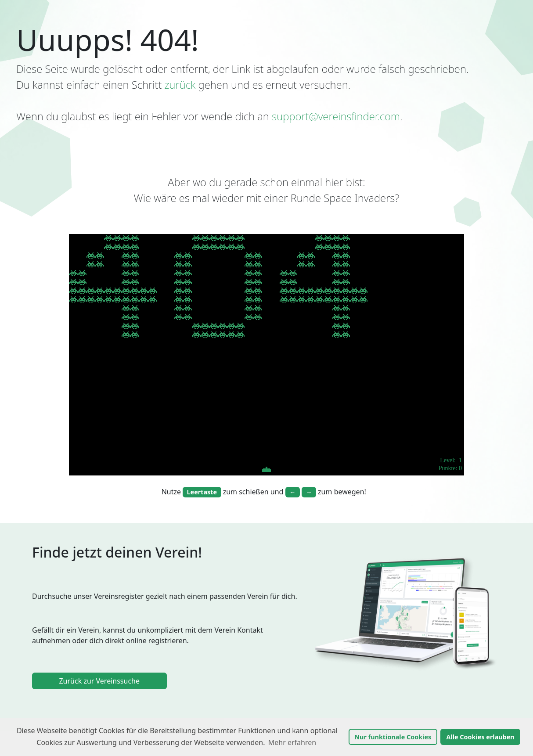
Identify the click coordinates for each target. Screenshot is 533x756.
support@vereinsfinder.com (336, 116)
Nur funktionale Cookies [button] (393, 737)
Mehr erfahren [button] (292, 742)
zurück (180, 85)
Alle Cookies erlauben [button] (480, 737)
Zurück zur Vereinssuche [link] (99, 681)
